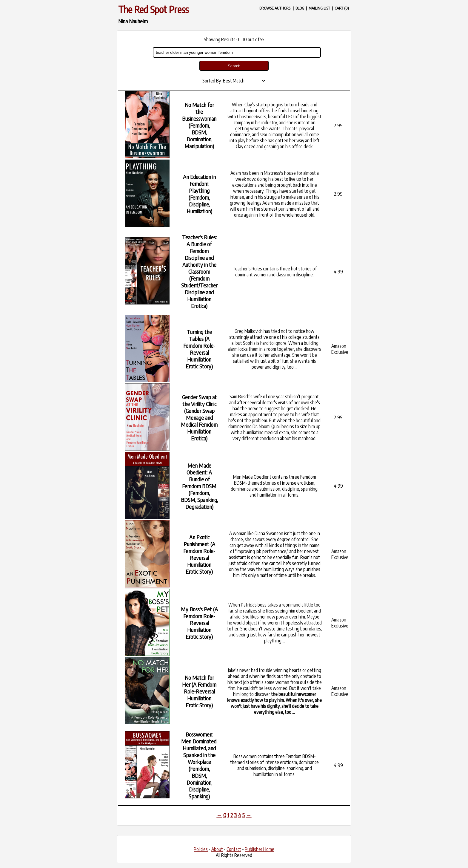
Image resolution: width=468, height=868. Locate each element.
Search (234, 66)
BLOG (300, 8)
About (217, 849)
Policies (201, 849)
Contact (234, 849)
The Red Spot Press (153, 9)
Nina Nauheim (133, 21)
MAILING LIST (319, 8)
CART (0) (342, 8)
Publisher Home (260, 849)
